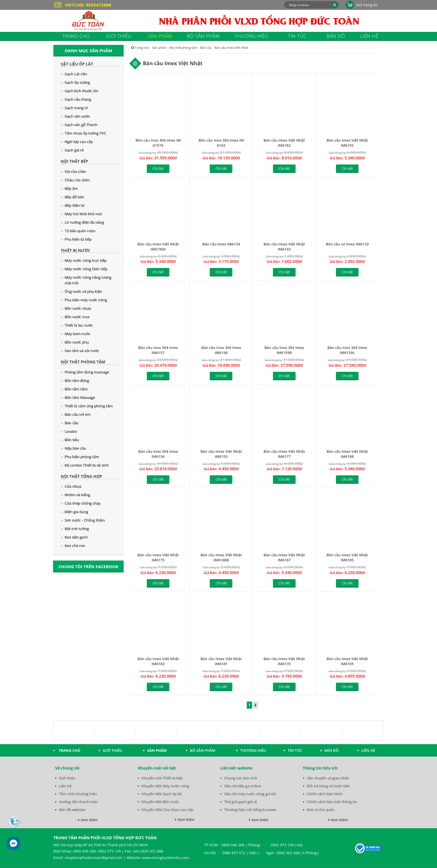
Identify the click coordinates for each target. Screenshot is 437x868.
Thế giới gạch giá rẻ (241, 802)
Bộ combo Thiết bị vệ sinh (87, 465)
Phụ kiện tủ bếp (78, 239)
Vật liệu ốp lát (77, 64)
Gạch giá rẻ (74, 150)
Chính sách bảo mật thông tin (332, 802)
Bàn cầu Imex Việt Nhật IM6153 (221, 454)
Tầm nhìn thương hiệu (78, 794)
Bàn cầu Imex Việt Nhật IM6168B (221, 557)
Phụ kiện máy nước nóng (86, 300)
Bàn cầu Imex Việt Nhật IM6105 (347, 661)
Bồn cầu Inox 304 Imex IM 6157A (158, 143)
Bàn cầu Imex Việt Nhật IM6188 (347, 454)
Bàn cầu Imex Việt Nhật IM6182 (284, 143)
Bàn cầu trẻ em (78, 414)
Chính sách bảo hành (325, 794)
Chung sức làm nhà (241, 778)
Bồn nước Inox (77, 317)
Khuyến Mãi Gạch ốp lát (162, 794)
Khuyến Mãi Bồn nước (160, 802)
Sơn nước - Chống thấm (85, 520)
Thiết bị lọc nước (79, 325)
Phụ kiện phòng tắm (82, 457)
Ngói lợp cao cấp (79, 142)
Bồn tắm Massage (80, 397)
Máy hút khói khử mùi (83, 214)
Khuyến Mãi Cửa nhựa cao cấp (168, 810)
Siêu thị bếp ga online (242, 786)
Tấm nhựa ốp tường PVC (85, 133)
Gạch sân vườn (77, 116)
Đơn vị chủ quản (321, 810)
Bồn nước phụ (77, 342)
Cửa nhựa (73, 486)
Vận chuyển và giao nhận (328, 778)
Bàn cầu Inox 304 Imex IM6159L (347, 350)
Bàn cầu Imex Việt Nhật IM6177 (284, 454)
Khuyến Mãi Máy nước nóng (165, 786)
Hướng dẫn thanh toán (78, 802)
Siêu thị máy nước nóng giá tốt (250, 794)
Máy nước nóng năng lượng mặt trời (88, 280)
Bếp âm (71, 188)
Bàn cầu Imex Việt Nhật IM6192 (347, 143)
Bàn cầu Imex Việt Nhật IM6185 (347, 557)
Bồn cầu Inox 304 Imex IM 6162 (221, 143)
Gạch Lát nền (76, 74)
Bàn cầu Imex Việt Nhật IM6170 (284, 661)
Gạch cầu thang (78, 99)
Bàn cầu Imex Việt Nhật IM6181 (221, 661)
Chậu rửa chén (77, 180)
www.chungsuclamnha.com (165, 858)
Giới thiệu (67, 778)
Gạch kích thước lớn (82, 91)
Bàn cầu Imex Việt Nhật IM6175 (158, 557)
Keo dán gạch (76, 537)
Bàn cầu (71, 423)
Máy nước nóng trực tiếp (86, 260)
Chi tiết (158, 169)
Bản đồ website (72, 810)
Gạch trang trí (76, 108)
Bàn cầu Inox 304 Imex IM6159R (284, 350)
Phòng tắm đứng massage (87, 372)
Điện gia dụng (76, 512)
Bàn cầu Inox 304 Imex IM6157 (158, 350)
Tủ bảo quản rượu (80, 231)
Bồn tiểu (72, 440)
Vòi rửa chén (75, 172)
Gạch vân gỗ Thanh (81, 125)
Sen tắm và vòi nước (82, 351)
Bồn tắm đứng (77, 381)
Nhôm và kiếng (77, 495)
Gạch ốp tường (77, 82)
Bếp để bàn (74, 197)
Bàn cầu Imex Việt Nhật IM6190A (158, 247)
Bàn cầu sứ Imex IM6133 (347, 244)
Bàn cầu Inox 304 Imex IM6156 (158, 454)
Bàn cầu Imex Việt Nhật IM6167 (284, 557)
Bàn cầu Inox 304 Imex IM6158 (221, 350)
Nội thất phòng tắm (83, 362)
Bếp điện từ (75, 205)
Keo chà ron (75, 546)
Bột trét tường (77, 529)
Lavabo (71, 431)
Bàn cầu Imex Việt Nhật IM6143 (284, 247)
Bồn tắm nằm (76, 389)
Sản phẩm (159, 48)
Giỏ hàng (367, 5)
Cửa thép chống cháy (83, 503)
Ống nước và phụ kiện (83, 291)
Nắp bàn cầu (75, 448)
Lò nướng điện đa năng (84, 222)
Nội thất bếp (74, 161)
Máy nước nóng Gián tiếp (86, 269)
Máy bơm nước (77, 334)
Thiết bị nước (76, 250)
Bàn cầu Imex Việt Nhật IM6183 (158, 661)
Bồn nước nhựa (78, 308)
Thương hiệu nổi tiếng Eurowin (250, 810)
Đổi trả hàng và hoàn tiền (328, 786)
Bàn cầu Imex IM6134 (221, 244)
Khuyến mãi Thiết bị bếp (162, 778)
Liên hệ (65, 786)
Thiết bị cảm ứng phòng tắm (89, 406)
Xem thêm (89, 820)
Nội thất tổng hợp (81, 476)
